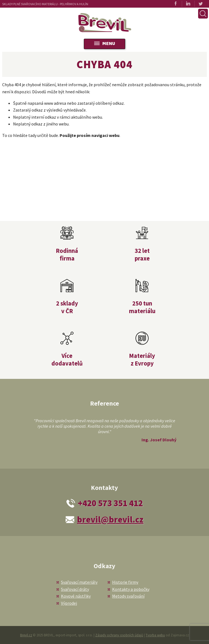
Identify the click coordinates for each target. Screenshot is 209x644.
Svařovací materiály (79, 582)
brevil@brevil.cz (110, 520)
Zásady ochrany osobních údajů (119, 635)
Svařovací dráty (75, 589)
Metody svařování (128, 596)
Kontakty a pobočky (131, 589)
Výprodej (69, 603)
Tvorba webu (155, 635)
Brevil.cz (26, 635)
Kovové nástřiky (76, 596)
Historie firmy (125, 582)
